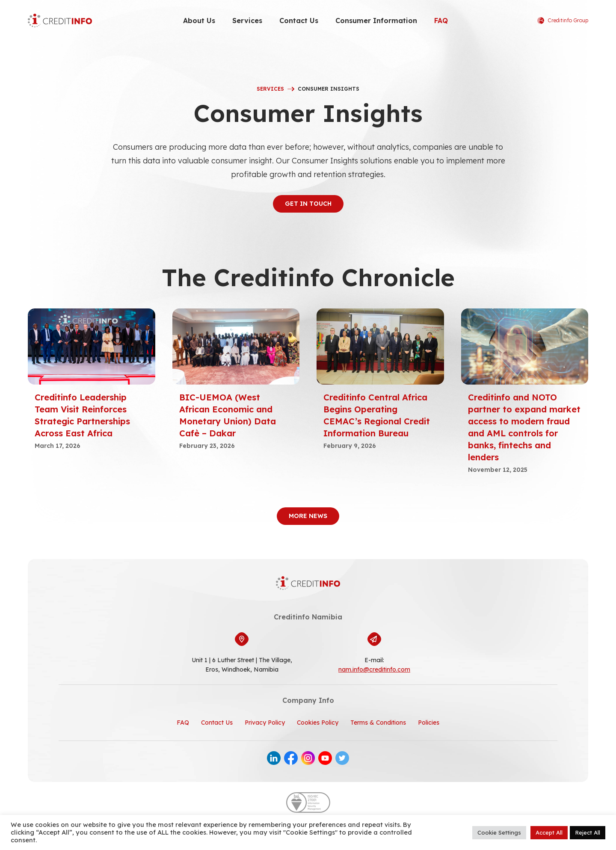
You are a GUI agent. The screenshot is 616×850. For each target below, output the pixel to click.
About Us (199, 21)
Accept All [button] (549, 832)
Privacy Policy (265, 723)
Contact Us (299, 21)
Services (247, 21)
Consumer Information (376, 21)
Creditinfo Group (563, 21)
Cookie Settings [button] (499, 832)
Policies (429, 723)
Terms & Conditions (378, 723)
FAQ (441, 21)
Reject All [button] (588, 832)
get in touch (308, 204)
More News (308, 516)
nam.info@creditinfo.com (374, 669)
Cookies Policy (318, 723)
